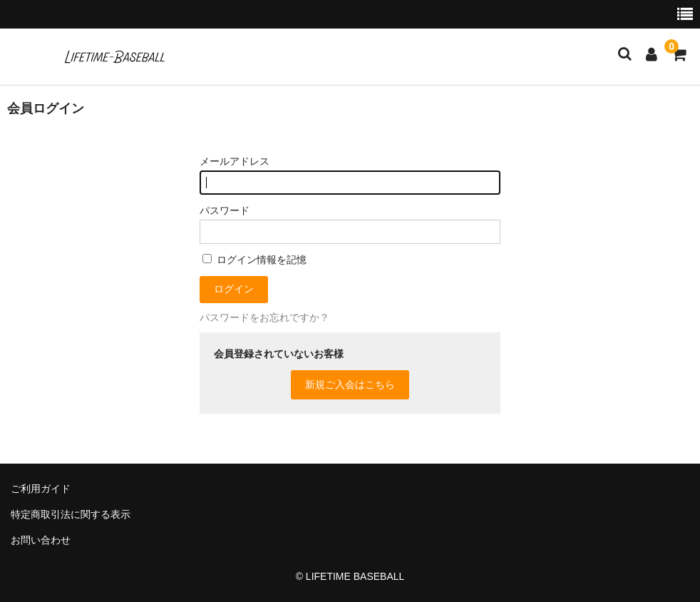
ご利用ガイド (41, 489)
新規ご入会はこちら (350, 384)
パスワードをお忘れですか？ (264, 317)
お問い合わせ (41, 540)
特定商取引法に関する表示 (71, 514)
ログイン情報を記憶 (254, 260)
